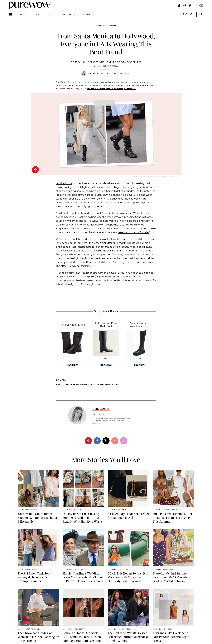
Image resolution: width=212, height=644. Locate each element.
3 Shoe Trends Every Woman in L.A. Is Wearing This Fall (89, 385)
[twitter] (106, 441)
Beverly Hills (134, 195)
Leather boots (64, 184)
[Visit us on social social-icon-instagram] (195, 6)
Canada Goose (144, 217)
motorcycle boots (66, 281)
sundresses (102, 203)
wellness (69, 15)
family (52, 15)
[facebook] (97, 441)
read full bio (97, 423)
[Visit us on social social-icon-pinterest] (185, 6)
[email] (124, 441)
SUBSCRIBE (186, 14)
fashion (113, 26)
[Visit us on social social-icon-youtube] (201, 6)
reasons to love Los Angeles (134, 232)
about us (88, 15)
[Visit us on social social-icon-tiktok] (179, 6)
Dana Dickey (97, 74)
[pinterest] (35, 170)
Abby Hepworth (118, 213)
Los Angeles (101, 26)
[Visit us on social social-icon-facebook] (190, 6)
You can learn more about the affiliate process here (111, 89)
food (37, 15)
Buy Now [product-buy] (73, 365)
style (23, 15)
